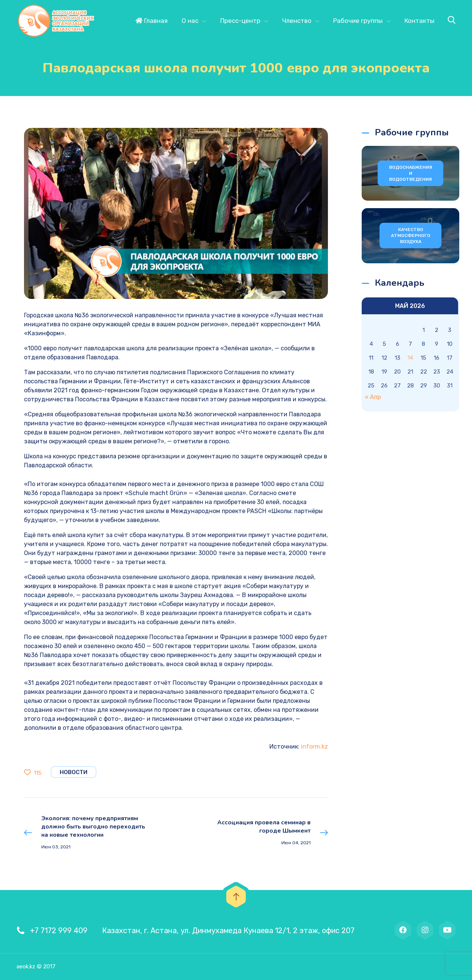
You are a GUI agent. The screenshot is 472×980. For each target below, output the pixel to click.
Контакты (419, 21)
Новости (74, 772)
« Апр (373, 397)
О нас (190, 21)
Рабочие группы (358, 21)
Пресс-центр (240, 21)
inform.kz (314, 747)
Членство (297, 21)
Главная (152, 21)
